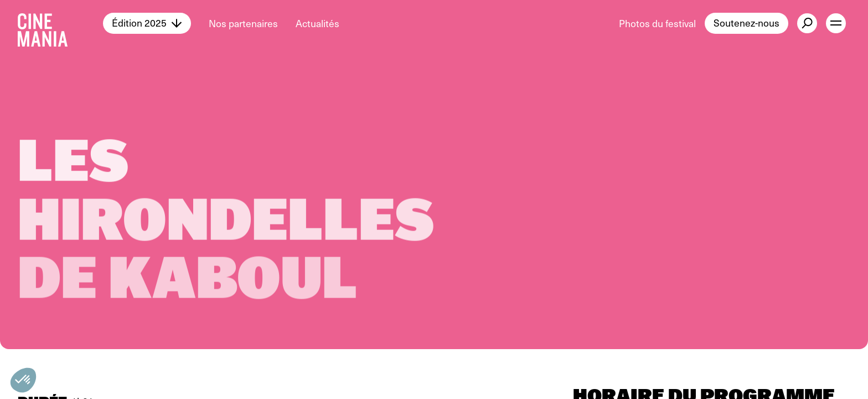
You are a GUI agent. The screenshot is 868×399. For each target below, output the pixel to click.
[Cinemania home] (60, 23)
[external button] (807, 23)
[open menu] (836, 23)
